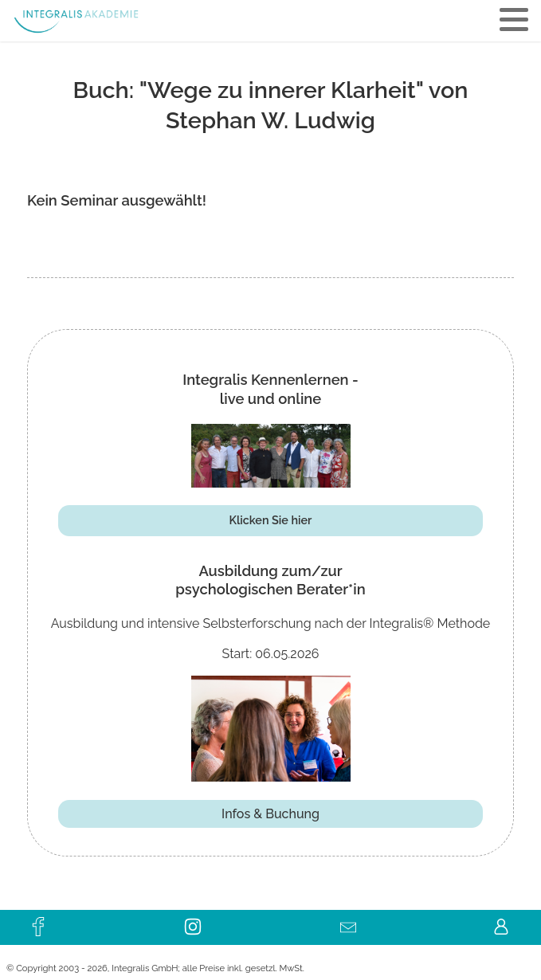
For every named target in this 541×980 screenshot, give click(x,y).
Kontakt (347, 922)
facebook (39, 922)
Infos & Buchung (270, 814)
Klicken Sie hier (271, 520)
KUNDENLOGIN (502, 922)
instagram (194, 922)
